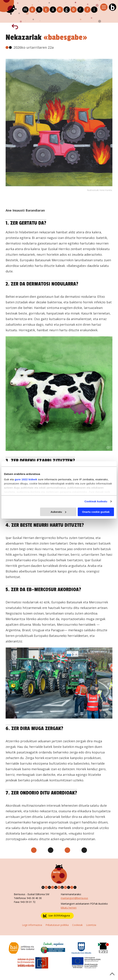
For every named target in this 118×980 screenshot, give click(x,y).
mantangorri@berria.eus (74, 898)
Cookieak (77, 925)
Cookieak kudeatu (96, 501)
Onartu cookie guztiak (96, 512)
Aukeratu (58, 512)
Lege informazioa (32, 925)
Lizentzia (91, 925)
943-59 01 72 (28, 902)
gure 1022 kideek (26, 479)
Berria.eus (20, 894)
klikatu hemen (69, 908)
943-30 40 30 (34, 898)
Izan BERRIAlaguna (56, 916)
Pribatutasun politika (57, 925)
